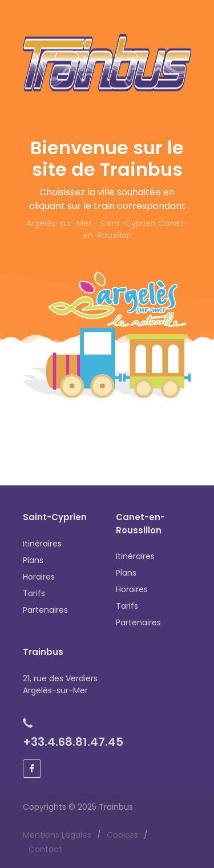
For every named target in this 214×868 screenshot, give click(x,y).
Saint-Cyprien (128, 223)
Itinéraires (42, 544)
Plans (33, 560)
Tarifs (34, 593)
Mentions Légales (57, 835)
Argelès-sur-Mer (59, 223)
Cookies (122, 835)
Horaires (39, 577)
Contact (45, 849)
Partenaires (45, 610)
